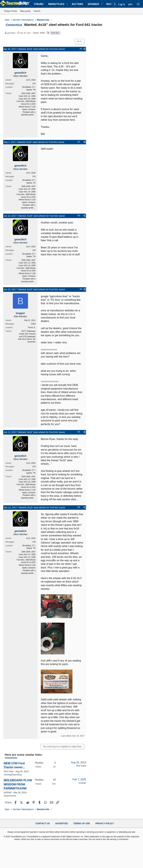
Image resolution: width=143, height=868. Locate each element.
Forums (39, 4)
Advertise (62, 823)
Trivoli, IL (32, 328)
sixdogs (82, 783)
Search (37, 11)
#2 (79, 142)
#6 (79, 507)
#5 (79, 432)
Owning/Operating (13, 775)
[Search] (138, 4)
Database (93, 4)
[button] (67, 4)
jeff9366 (8, 793)
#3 (79, 216)
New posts (25, 11)
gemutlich (11, 33)
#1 (81, 49)
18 (54, 780)
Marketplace (56, 4)
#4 (81, 289)
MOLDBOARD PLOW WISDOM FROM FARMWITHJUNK (18, 784)
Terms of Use (82, 823)
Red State (9, 771)
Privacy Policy (105, 823)
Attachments (10, 796)
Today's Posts (11, 11)
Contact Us (43, 823)
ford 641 (55, 33)
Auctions (77, 4)
